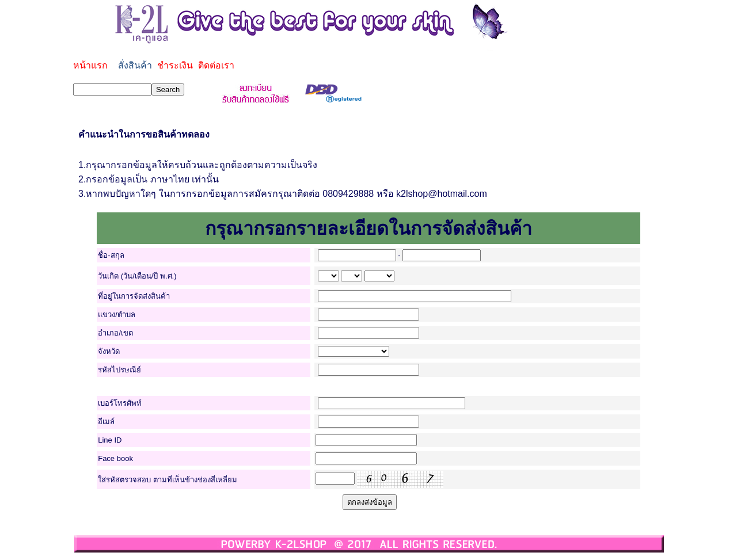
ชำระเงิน (175, 65)
